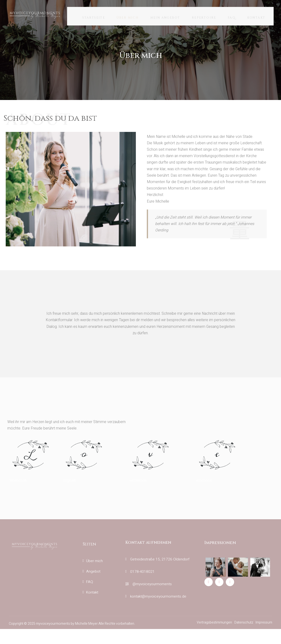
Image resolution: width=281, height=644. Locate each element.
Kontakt (261, 16)
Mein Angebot (165, 16)
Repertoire (205, 16)
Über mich (126, 16)
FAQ (235, 16)
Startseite (91, 16)
